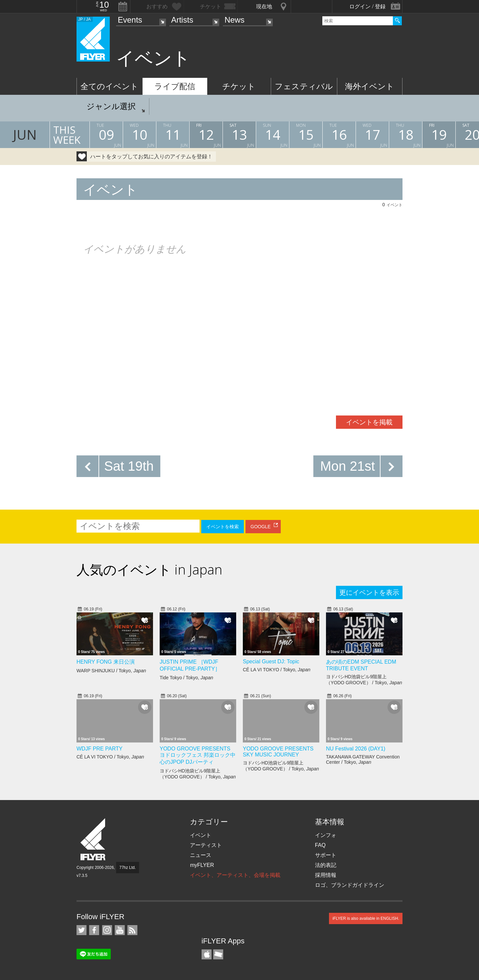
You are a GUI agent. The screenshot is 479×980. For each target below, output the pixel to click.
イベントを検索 (223, 527)
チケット (239, 86)
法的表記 (326, 865)
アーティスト (206, 845)
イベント (201, 835)
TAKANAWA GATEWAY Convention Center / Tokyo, (363, 759)
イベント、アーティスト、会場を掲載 (235, 875)
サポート (326, 855)
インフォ (326, 835)
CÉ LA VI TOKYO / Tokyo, (277, 670)
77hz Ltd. (128, 868)
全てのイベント (109, 86)
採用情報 (326, 875)
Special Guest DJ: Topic (271, 661)
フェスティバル (304, 86)
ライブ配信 (175, 86)
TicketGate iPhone (218, 954)
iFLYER (93, 839)
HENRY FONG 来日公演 (106, 662)
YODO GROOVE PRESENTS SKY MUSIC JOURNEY (278, 752)
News (235, 20)
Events (130, 20)
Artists (182, 20)
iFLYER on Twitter (81, 930)
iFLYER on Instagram (107, 930)
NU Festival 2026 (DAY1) (356, 749)
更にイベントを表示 (369, 592)
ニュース (201, 855)
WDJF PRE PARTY (99, 749)
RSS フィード (132, 930)
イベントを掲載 (369, 422)
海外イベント (370, 86)
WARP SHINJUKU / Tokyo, (111, 671)
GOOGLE (261, 527)
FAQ (320, 845)
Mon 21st (347, 466)
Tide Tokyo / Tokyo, (186, 678)
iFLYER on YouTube (120, 930)
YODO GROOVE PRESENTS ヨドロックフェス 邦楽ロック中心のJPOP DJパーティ (198, 755)
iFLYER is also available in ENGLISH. (366, 918)
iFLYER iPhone (207, 954)
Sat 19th (129, 466)
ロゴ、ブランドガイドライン (350, 885)
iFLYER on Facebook (94, 930)
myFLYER (202, 865)
